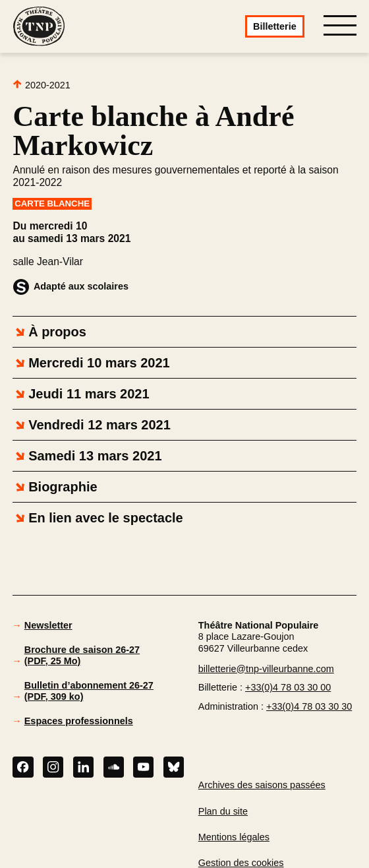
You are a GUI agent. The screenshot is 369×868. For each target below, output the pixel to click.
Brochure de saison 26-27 (82, 655)
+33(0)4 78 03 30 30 (309, 706)
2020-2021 (41, 85)
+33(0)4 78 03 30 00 (288, 687)
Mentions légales (234, 837)
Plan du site (223, 811)
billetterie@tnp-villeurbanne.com (266, 669)
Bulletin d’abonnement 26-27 (89, 691)
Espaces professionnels (79, 721)
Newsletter (48, 625)
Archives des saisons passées (262, 785)
